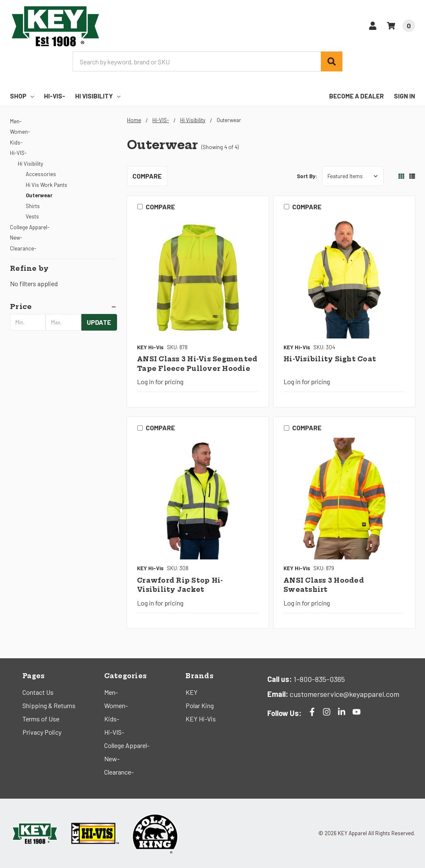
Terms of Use (41, 719)
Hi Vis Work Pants (46, 185)
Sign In (404, 96)
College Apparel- (30, 227)
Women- (20, 132)
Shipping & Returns (49, 705)
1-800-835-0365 (318, 679)
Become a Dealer (357, 96)
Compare (147, 176)
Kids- (16, 142)
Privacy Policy (42, 732)
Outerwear (39, 195)
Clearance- (23, 248)
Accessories (41, 174)
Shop (22, 96)
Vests (32, 216)
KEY (192, 692)
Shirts (33, 206)
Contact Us (38, 692)
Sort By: (307, 176)
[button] (64, 306)
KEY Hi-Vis (201, 719)
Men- (16, 121)
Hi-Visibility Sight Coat (330, 359)
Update (99, 322)
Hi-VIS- (55, 96)
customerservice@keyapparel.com (344, 694)
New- (16, 238)
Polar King (200, 705)
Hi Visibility (98, 96)
